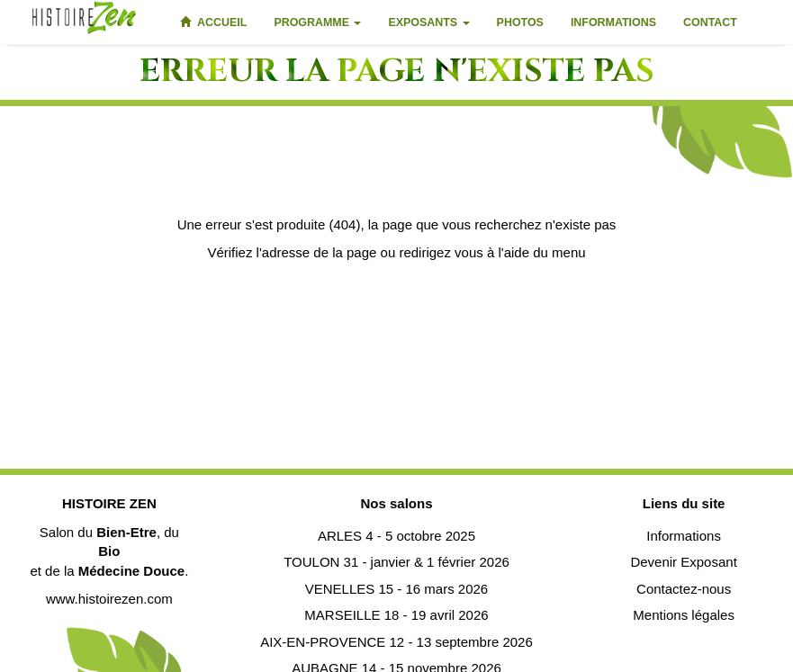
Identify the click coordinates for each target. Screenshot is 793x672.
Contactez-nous (684, 589)
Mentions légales (684, 615)
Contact (710, 22)
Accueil (213, 22)
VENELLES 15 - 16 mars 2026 (396, 589)
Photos (520, 22)
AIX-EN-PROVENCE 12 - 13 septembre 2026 (396, 642)
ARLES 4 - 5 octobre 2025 (396, 536)
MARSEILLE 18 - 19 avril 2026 (396, 615)
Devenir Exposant (683, 562)
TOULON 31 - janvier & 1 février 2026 (396, 562)
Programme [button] (317, 22)
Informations (613, 22)
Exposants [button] (428, 22)
